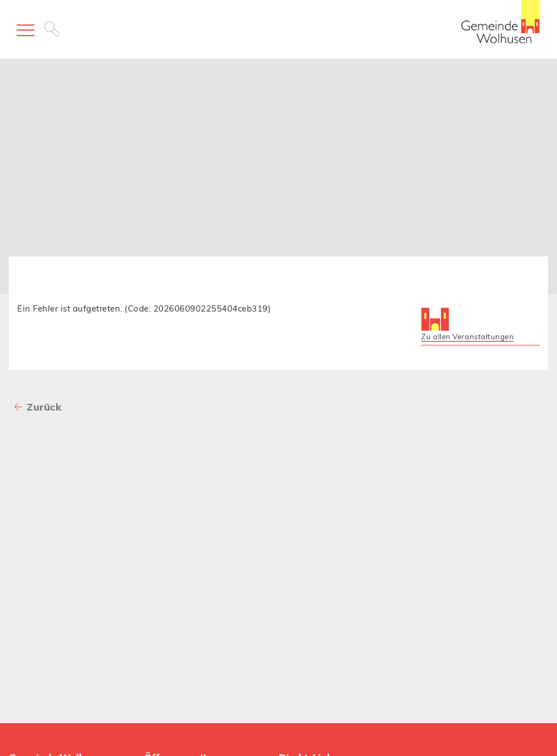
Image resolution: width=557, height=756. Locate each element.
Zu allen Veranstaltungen (468, 337)
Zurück (44, 407)
